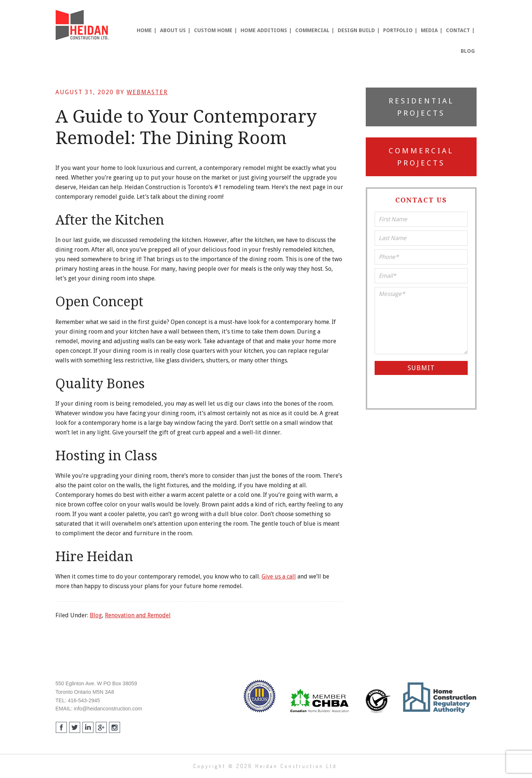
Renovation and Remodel (138, 615)
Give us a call (279, 576)
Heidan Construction (83, 25)
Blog (96, 615)
